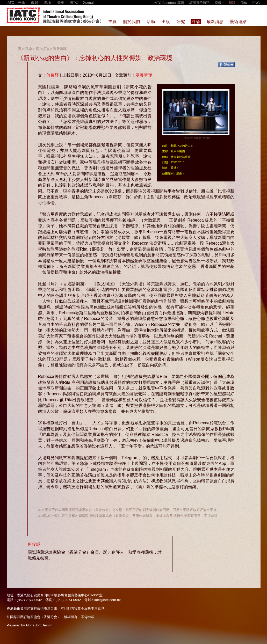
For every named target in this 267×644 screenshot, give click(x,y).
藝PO (74, 3)
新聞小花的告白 (181, 146)
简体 (244, 3)
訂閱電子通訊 (199, 3)
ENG (256, 3)
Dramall (88, 2)
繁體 (232, 3)
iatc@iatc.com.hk (107, 600)
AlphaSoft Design (39, 625)
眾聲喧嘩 (60, 49)
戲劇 (179, 173)
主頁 (18, 49)
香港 (174, 168)
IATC (10, 2)
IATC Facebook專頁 (169, 3)
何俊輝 (53, 75)
